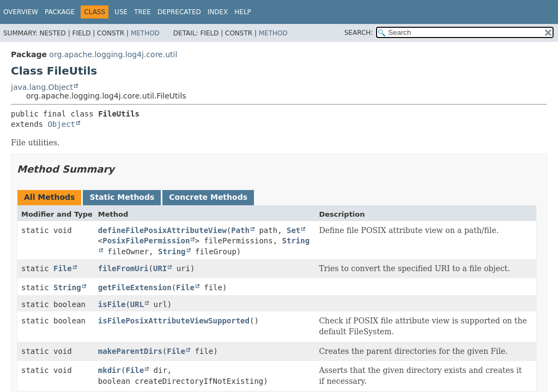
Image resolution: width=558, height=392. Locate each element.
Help (243, 12)
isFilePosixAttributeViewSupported (174, 321)
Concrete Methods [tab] (208, 197)
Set (293, 230)
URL (137, 304)
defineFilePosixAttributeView (162, 230)
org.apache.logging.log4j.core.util (113, 54)
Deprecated (179, 12)
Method (145, 33)
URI (160, 268)
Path (240, 230)
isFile (112, 304)
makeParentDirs (130, 351)
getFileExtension (135, 287)
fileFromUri (123, 268)
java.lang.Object (42, 87)
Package (60, 12)
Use (121, 12)
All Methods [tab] (49, 197)
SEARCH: (359, 33)
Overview (21, 12)
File (63, 268)
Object (61, 124)
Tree (142, 12)
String (172, 252)
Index (218, 12)
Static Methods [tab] (122, 197)
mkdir (110, 370)
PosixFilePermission (146, 241)
